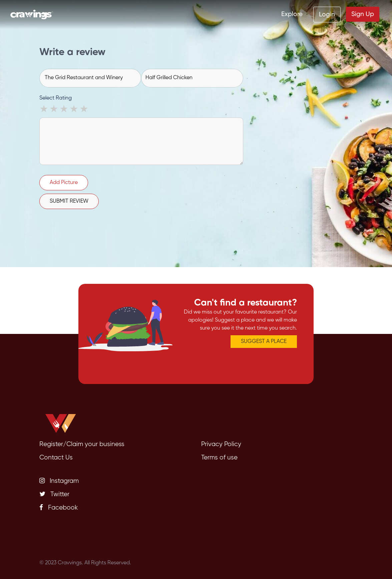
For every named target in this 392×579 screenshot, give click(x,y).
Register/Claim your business (82, 444)
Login (327, 14)
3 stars (64, 110)
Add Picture (64, 183)
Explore (292, 14)
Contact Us (56, 458)
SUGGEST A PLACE (264, 342)
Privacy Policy (221, 444)
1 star (44, 110)
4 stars (74, 110)
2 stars (54, 110)
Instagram (59, 481)
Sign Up (363, 14)
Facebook (59, 508)
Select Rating (56, 98)
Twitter (54, 494)
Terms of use (219, 458)
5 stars (84, 110)
